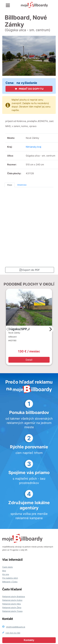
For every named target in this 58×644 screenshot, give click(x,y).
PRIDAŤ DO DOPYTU (29, 89)
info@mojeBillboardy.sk (16, 627)
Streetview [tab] (22, 185)
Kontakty (29, 640)
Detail (29, 360)
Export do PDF (30, 270)
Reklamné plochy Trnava (12, 611)
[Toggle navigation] (8, 5)
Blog (4, 571)
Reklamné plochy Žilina (12, 608)
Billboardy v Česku (10, 582)
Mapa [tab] (10, 185)
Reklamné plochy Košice (12, 600)
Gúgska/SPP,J (19, 329)
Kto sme (6, 574)
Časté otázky (8, 567)
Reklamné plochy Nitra (12, 604)
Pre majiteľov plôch (10, 578)
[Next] (50, 329)
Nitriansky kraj (34, 147)
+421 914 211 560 (13, 633)
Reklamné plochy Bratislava (14, 597)
